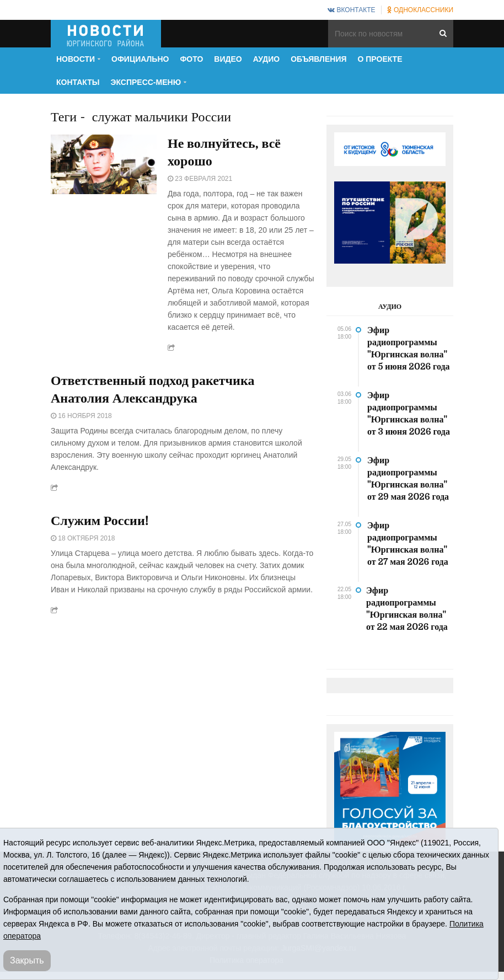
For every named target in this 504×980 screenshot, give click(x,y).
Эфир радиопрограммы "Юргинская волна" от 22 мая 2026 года (407, 609)
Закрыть (27, 960)
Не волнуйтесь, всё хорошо (224, 152)
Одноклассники (420, 10)
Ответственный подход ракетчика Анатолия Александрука (152, 389)
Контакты (78, 82)
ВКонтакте (351, 10)
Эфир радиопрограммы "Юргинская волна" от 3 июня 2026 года (409, 414)
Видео (228, 59)
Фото (191, 59)
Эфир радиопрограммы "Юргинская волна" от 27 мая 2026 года (408, 544)
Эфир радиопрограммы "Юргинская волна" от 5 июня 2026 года (409, 349)
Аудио (267, 59)
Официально (140, 59)
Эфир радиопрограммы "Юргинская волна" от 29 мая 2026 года (408, 479)
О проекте (380, 59)
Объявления (318, 59)
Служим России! (100, 521)
